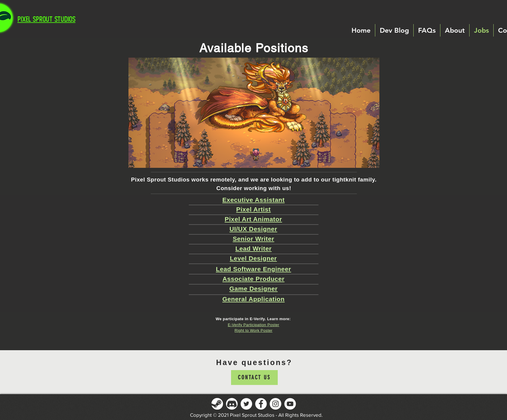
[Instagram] (276, 404)
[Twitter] (246, 404)
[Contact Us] (254, 378)
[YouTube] (290, 404)
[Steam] (217, 404)
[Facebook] (261, 404)
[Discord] (232, 404)
